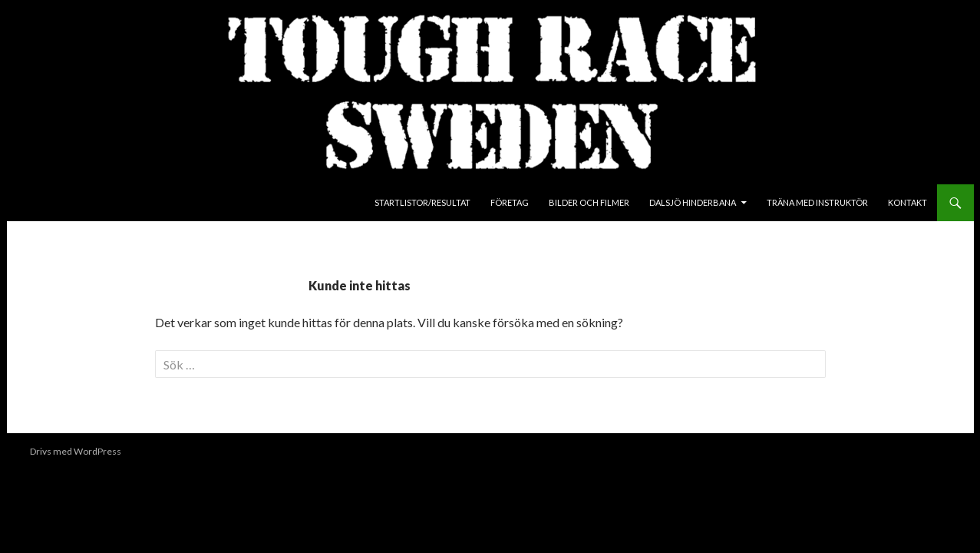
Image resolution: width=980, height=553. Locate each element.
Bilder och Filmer (589, 202)
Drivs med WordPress (76, 451)
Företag (510, 202)
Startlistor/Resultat (422, 202)
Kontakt (907, 202)
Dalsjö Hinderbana (693, 202)
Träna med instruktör (817, 202)
